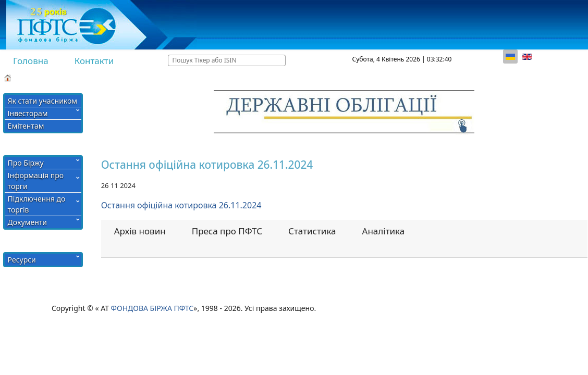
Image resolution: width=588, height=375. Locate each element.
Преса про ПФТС (227, 231)
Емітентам (26, 126)
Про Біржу (26, 163)
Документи (27, 222)
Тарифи (316, 77)
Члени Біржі (217, 77)
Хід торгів (90, 77)
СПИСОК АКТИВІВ (151, 77)
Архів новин (140, 231)
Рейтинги (271, 77)
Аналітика (384, 231)
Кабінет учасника (380, 77)
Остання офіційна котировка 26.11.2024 (181, 205)
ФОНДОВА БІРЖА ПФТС (152, 308)
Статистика (312, 231)
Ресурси (22, 260)
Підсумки (41, 77)
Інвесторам (28, 113)
